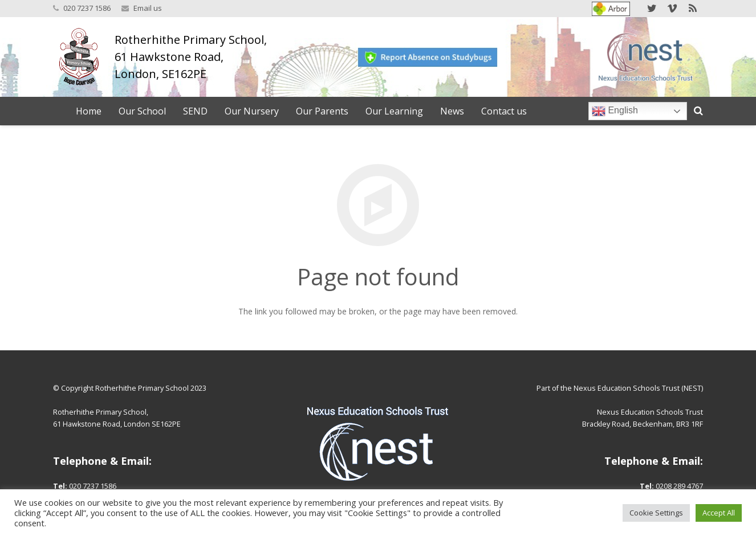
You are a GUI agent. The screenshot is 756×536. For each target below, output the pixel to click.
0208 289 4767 (679, 486)
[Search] (698, 111)
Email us (148, 8)
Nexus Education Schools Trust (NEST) (638, 388)
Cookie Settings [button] (656, 513)
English (615, 111)
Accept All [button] (719, 513)
